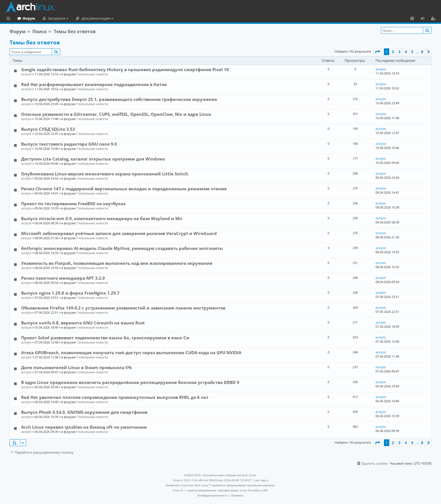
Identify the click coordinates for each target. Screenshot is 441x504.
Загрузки (80, 18)
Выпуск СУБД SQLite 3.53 (48, 129)
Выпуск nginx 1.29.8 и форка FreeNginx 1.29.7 (70, 293)
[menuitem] (412, 18)
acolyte (26, 74)
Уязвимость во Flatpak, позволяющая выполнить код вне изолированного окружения (117, 263)
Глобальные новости (92, 74)
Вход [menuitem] (425, 19)
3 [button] (399, 52)
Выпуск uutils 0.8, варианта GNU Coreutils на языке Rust (83, 323)
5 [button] (412, 52)
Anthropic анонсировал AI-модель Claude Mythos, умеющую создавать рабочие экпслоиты (122, 248)
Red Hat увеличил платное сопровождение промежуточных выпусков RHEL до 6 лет (115, 397)
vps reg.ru (262, 480)
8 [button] (422, 52)
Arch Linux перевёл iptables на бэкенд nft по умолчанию (84, 427)
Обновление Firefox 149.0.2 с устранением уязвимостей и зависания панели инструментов (123, 308)
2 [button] (393, 52)
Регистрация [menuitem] (434, 19)
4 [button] (406, 52)
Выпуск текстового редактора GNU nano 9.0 (69, 144)
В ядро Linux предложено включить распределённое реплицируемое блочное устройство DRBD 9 (130, 382)
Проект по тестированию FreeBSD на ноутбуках (73, 204)
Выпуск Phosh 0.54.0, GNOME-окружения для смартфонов (84, 412)
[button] (377, 52)
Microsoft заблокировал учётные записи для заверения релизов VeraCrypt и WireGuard (119, 233)
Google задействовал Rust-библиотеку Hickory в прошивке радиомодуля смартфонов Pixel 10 (125, 69)
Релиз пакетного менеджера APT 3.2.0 (63, 278)
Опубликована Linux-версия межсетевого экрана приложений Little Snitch (105, 174)
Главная (25, 18)
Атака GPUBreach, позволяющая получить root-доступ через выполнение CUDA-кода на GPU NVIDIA (131, 352)
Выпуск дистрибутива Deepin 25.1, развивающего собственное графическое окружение (119, 99)
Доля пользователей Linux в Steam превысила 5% (76, 367)
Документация (119, 18)
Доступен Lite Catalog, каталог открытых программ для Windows (93, 159)
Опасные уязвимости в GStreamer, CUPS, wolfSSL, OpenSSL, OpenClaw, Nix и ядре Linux (116, 114)
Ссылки (9, 19)
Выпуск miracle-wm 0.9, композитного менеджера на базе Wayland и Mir (102, 218)
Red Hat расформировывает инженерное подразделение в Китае (94, 84)
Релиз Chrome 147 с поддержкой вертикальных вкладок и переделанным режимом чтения (124, 189)
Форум (52, 18)
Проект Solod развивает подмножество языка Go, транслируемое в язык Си (105, 338)
